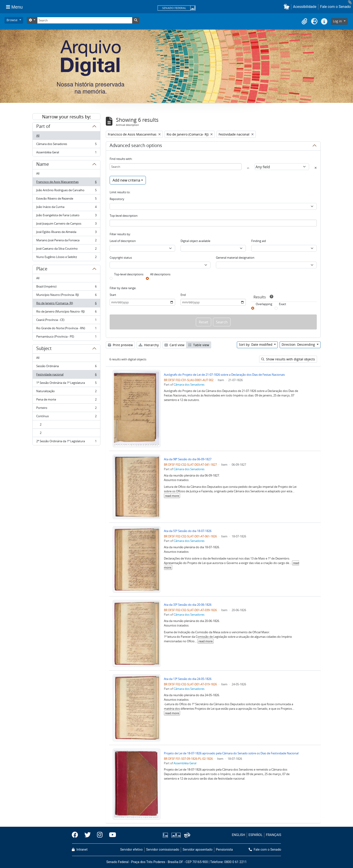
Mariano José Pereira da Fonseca (66, 241)
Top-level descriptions (129, 274)
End (183, 295)
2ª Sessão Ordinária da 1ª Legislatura (66, 442)
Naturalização (66, 392)
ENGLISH (239, 835)
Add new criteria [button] (126, 180)
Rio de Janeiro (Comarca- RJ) (66, 304)
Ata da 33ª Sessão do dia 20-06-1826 (188, 605)
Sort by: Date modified (256, 344)
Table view (199, 345)
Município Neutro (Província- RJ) (66, 296)
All (38, 136)
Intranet (80, 850)
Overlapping (264, 304)
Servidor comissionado (163, 850)
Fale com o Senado (335, 7)
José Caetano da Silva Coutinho (66, 250)
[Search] (85, 20)
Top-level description (124, 216)
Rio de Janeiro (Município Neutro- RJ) (66, 312)
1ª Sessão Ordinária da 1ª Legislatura (66, 384)
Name (43, 165)
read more (172, 496)
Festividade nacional (66, 375)
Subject (44, 349)
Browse (12, 20)
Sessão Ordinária (66, 367)
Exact (283, 304)
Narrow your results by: (67, 117)
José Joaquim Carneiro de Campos (66, 224)
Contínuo (66, 417)
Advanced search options (136, 146)
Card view (174, 345)
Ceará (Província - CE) (66, 321)
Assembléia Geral (66, 153)
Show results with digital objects (288, 359)
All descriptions (160, 274)
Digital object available (195, 241)
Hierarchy (149, 345)
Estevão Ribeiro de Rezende (66, 199)
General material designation (235, 258)
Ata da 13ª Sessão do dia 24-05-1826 (188, 679)
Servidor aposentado (197, 850)
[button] (287, 7)
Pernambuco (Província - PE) (66, 337)
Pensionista (224, 850)
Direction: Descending (299, 344)
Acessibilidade (305, 7)
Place (42, 269)
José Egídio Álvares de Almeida (66, 233)
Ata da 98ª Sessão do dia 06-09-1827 (188, 459)
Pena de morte (66, 400)
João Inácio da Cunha (66, 208)
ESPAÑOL (256, 835)
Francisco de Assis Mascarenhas (66, 183)
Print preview (120, 345)
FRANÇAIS (274, 835)
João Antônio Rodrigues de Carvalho (66, 191)
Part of (43, 127)
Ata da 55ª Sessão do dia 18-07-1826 (188, 531)
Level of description (123, 241)
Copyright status (121, 258)
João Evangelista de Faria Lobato (66, 216)
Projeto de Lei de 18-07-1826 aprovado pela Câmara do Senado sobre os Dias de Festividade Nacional (231, 753)
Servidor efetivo (131, 850)
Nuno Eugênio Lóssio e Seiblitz (66, 258)
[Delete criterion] (316, 168)
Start (113, 295)
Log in (338, 21)
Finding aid (259, 241)
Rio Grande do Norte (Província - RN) (66, 329)
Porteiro (66, 409)
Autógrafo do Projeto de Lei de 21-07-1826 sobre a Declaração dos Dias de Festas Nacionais (224, 375)
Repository (117, 199)
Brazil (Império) (66, 287)
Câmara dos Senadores (66, 145)
